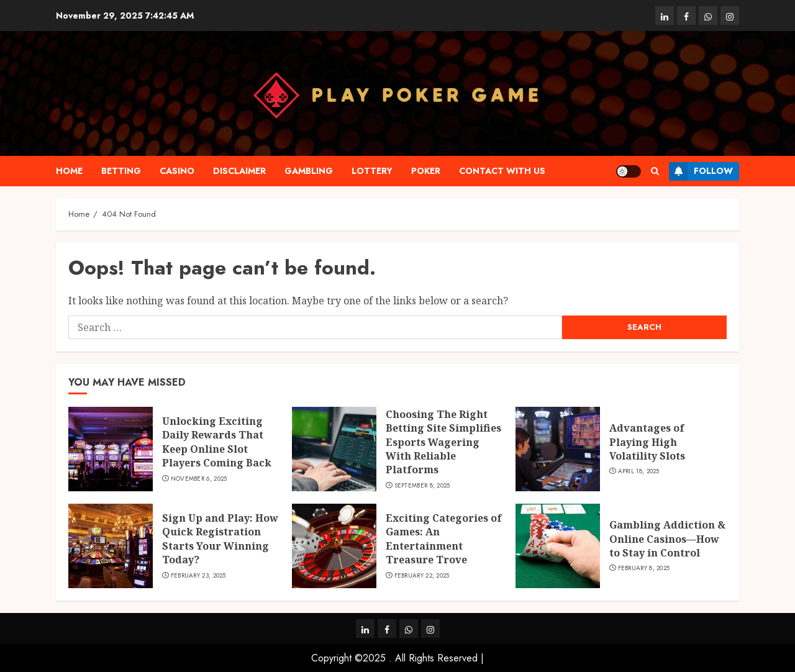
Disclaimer (239, 171)
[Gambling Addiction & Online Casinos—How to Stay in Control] (558, 546)
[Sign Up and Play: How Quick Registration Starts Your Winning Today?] (111, 546)
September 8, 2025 (422, 486)
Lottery (372, 171)
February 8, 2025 (644, 568)
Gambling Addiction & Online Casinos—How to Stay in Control (667, 539)
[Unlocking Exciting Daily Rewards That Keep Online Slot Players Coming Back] (111, 449)
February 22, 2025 (422, 576)
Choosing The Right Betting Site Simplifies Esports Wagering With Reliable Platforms (443, 442)
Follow (701, 171)
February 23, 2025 (198, 576)
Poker (426, 171)
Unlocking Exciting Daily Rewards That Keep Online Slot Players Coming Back (217, 442)
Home (69, 171)
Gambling (309, 171)
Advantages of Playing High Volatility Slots (647, 442)
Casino (177, 171)
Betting (121, 171)
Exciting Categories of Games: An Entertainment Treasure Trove (444, 539)
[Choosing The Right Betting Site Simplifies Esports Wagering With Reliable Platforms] (334, 449)
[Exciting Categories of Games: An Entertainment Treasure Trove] (334, 546)
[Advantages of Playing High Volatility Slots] (558, 449)
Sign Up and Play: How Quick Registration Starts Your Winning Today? (220, 539)
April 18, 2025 (639, 471)
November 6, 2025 (199, 479)
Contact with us (502, 171)
